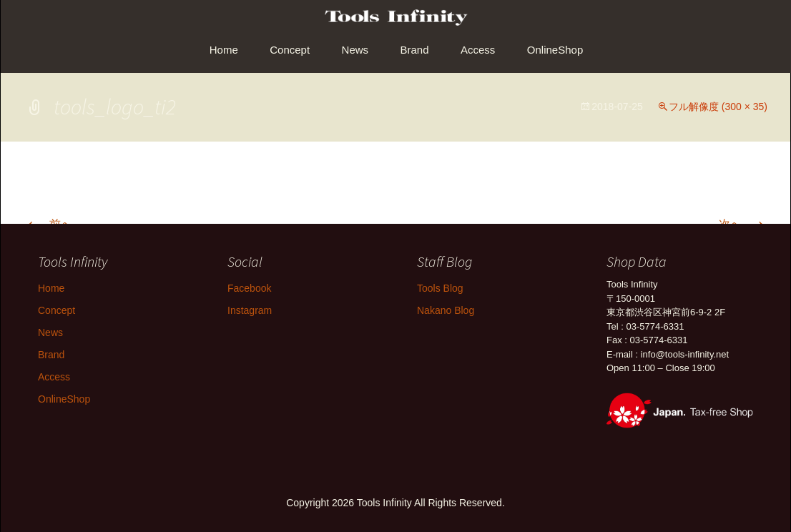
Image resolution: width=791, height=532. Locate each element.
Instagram (250, 310)
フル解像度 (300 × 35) (718, 107)
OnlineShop (555, 50)
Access (478, 50)
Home (224, 50)
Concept (290, 50)
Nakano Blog (446, 310)
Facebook (249, 288)
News (355, 50)
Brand (415, 50)
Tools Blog (440, 288)
